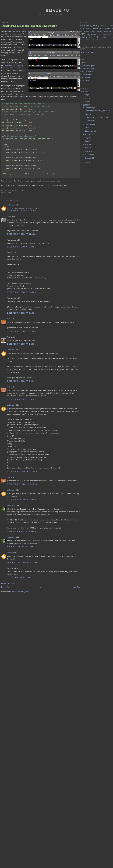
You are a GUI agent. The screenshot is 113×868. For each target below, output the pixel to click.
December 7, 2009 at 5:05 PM (22, 292)
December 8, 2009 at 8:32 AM (22, 399)
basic (95, 26)
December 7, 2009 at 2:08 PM (22, 247)
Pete (9, 337)
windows (99, 40)
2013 (85, 91)
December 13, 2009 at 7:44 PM (22, 500)
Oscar (9, 216)
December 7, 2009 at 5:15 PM (22, 313)
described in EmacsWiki (14, 65)
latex (93, 31)
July (87, 138)
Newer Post (6, 587)
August (88, 134)
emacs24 (98, 28)
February (89, 155)
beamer (105, 26)
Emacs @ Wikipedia (88, 66)
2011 (85, 98)
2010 (85, 102)
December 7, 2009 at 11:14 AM (22, 234)
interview (86, 31)
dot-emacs (84, 63)
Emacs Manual (86, 75)
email (107, 28)
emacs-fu (58, 11)
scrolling (88, 114)
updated (105, 37)
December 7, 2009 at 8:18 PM (22, 331)
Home (41, 587)
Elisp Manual (85, 77)
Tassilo (10, 253)
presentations (107, 35)
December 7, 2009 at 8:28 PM (22, 344)
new (10, 192)
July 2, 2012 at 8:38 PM (19, 578)
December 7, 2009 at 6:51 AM (22, 210)
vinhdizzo (11, 205)
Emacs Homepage (87, 69)
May (87, 144)
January (88, 158)
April (87, 148)
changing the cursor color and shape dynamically (29, 26)
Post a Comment (8, 583)
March (88, 151)
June (87, 141)
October (88, 128)
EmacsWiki (84, 80)
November (89, 124)
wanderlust (84, 40)
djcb (9, 319)
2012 (85, 95)
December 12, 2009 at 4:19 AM (22, 471)
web (93, 40)
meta (99, 31)
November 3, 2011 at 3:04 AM (22, 547)
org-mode (92, 35)
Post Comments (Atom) (20, 592)
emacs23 (87, 28)
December (89, 108)
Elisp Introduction (87, 72)
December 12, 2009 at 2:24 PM (22, 484)
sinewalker (11, 505)
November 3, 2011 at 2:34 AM (22, 531)
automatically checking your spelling (98, 111)
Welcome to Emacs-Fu (89, 52)
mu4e (105, 32)
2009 (85, 105)
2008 (85, 162)
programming (86, 37)
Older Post (76, 587)
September (89, 131)
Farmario (10, 553)
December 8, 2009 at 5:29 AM (22, 381)
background (85, 26)
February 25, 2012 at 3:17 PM (22, 562)
